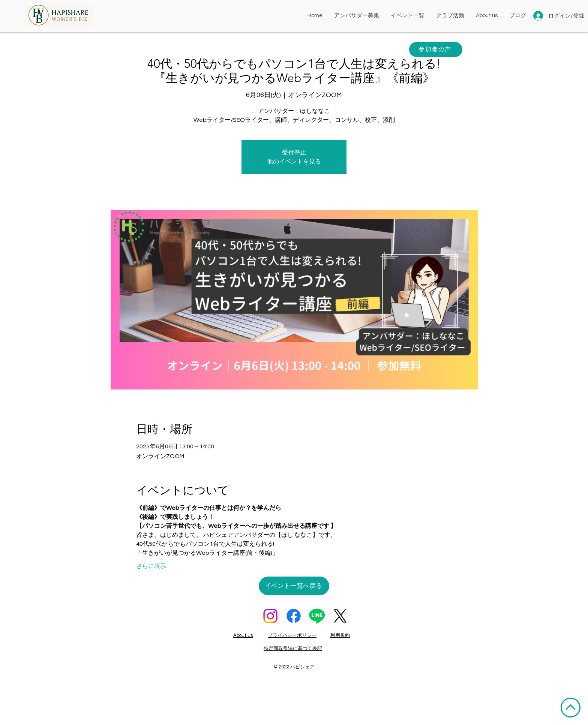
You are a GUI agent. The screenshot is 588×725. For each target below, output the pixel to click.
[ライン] (317, 616)
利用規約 (340, 635)
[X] (340, 616)
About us (243, 635)
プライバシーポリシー (292, 635)
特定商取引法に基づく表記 (293, 649)
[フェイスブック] (294, 616)
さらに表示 (151, 566)
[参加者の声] (436, 49)
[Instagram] (270, 616)
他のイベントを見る (294, 162)
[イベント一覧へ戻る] (294, 586)
